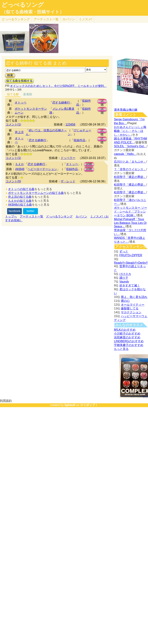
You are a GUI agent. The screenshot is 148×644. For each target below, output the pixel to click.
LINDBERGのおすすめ (129, 341)
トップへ (11, 216)
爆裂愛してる (130, 308)
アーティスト (46, 19)
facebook (15, 211)
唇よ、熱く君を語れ (134, 297)
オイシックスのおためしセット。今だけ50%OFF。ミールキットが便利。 (58, 86)
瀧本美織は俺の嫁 (126, 110)
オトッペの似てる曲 (21, 189)
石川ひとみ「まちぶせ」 (130, 162)
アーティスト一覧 (32, 216)
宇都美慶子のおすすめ (129, 345)
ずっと (124, 251)
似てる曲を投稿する (19, 81)
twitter (30, 211)
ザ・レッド (68, 181)
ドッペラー (68, 158)
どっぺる (16, 19)
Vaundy (124, 282)
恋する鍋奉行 (61, 103)
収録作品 (79, 140)
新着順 (28, 94)
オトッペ (21, 103)
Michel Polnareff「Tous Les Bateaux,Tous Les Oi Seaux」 (130, 223)
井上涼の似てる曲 (20, 197)
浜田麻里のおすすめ (127, 337)
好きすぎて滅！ (130, 285)
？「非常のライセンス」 (130, 169)
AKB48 (20, 169)
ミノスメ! (85, 19)
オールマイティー (133, 305)
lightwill (70, 405)
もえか (20, 164)
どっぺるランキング (59, 216)
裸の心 (125, 301)
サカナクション (131, 312)
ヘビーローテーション (42, 169)
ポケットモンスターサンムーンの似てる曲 (36, 193)
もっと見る (121, 349)
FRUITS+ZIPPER (131, 255)
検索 (10, 75)
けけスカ (125, 274)
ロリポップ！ (89, 405)
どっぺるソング (23, 5)
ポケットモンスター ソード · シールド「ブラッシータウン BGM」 (130, 212)
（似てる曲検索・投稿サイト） (33, 12)
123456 (70, 124)
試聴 (102, 101)
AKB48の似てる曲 (20, 205)
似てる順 (13, 94)
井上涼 (19, 132)
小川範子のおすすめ (127, 334)
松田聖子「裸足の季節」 (130, 177)
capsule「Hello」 (125, 154)
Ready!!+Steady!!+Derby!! (131, 263)
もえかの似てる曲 (20, 201)
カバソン (69, 19)
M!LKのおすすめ (125, 330)
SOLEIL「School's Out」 (130, 146)
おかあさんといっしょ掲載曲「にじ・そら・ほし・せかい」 (130, 131)
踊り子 (124, 278)
